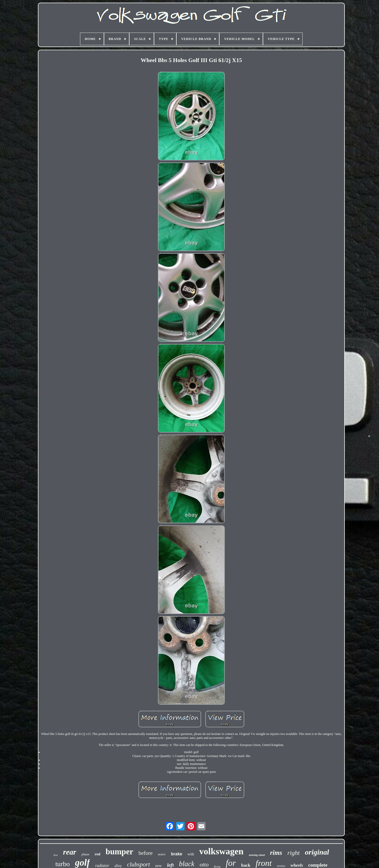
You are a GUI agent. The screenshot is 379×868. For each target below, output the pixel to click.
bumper (119, 852)
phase (85, 854)
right (294, 853)
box (56, 855)
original (317, 852)
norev (162, 854)
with (191, 854)
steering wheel (257, 855)
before (146, 853)
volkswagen (221, 851)
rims (276, 853)
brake (176, 854)
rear (69, 852)
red (98, 854)
